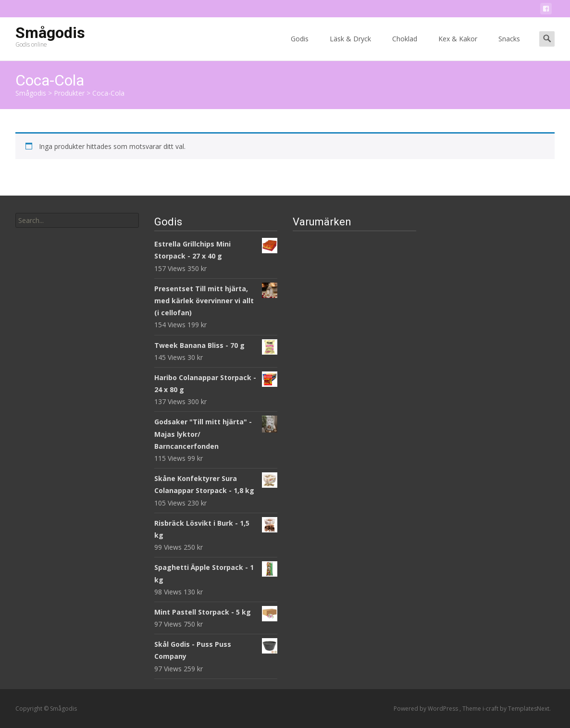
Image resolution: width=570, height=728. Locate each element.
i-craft (491, 709)
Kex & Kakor (458, 47)
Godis (300, 47)
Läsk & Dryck (350, 47)
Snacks (509, 47)
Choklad (405, 47)
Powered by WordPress (427, 709)
